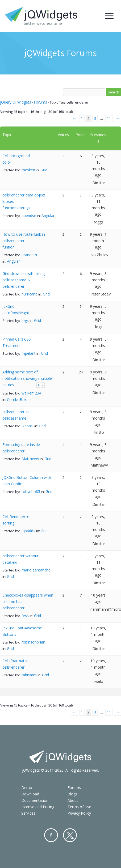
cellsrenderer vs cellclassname (16, 415)
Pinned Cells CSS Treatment (17, 342)
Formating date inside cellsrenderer (21, 448)
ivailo (99, 681)
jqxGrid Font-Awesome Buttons (22, 631)
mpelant (29, 353)
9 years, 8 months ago (98, 418)
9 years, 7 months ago (98, 378)
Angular (48, 216)
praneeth (29, 255)
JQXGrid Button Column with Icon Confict (27, 481)
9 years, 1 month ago (98, 241)
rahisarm (29, 675)
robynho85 (31, 492)
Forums (40, 102)
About (73, 800)
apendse (29, 216)
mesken (28, 170)
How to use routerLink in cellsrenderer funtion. (24, 241)
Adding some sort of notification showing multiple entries (27, 378)
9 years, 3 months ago (98, 280)
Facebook (51, 835)
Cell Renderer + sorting (16, 520)
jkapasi (28, 426)
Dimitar (99, 183)
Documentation (35, 800)
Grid (44, 170)
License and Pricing (38, 807)
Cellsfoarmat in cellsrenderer (15, 664)
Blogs (72, 794)
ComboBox (17, 399)
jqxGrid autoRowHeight (16, 309)
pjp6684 (28, 531)
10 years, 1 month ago (98, 634)
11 (109, 118)
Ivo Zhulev (99, 255)
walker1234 (31, 393)
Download (30, 794)
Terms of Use (79, 807)
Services (28, 813)
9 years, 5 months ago (98, 313)
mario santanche (36, 570)
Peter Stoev (101, 294)
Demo (27, 788)
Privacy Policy (79, 813)
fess (25, 616)
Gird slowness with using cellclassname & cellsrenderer (24, 280)
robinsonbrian (33, 642)
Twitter (70, 835)
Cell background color (16, 159)
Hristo (99, 432)
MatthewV (30, 459)
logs (25, 320)
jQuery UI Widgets (16, 102)
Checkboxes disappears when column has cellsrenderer (28, 601)
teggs (99, 222)
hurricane (30, 294)
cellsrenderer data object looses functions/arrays (24, 201)
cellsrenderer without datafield (20, 559)
